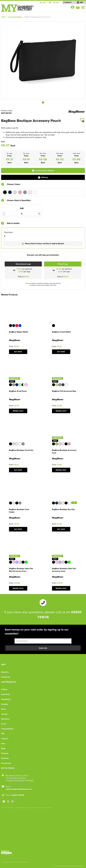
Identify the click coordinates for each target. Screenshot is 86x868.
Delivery (43, 177)
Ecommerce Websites (61, 866)
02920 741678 (18, 795)
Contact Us (6, 677)
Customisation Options (43, 170)
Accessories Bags (15, 17)
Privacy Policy (10, 808)
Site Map (49, 808)
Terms (3, 808)
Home (3, 17)
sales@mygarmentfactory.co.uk (19, 789)
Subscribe (43, 648)
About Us (5, 672)
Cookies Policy (20, 808)
